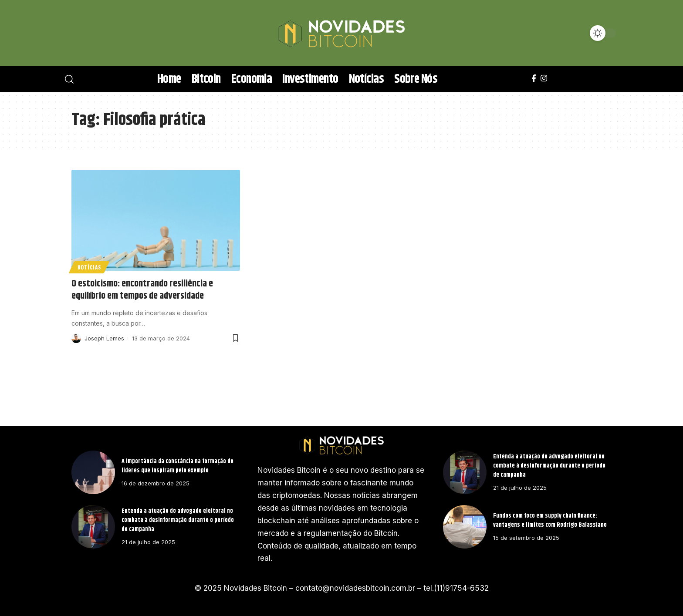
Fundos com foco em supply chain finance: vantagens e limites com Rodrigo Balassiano (550, 520)
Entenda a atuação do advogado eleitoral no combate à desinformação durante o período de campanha (178, 520)
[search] (82, 33)
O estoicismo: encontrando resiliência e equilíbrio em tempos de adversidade (142, 290)
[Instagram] (544, 79)
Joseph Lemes (104, 338)
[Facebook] (534, 79)
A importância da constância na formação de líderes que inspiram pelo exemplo (178, 466)
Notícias (89, 267)
